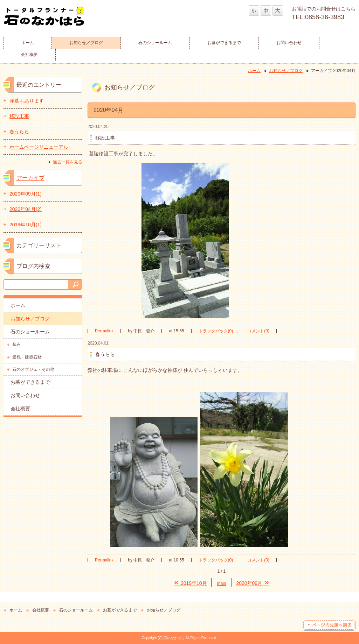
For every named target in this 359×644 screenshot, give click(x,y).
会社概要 (29, 55)
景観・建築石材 (27, 357)
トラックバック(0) (216, 331)
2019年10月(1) (26, 225)
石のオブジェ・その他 (33, 369)
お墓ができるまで (224, 43)
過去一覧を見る (68, 162)
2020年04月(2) (26, 209)
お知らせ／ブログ (86, 43)
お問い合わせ (289, 43)
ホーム (28, 43)
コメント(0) (258, 331)
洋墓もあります (27, 101)
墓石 (16, 345)
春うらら (19, 132)
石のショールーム (155, 43)
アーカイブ (30, 178)
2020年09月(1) (26, 194)
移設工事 (19, 116)
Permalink (104, 331)
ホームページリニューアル (39, 147)
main (222, 583)
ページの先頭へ (329, 625)
